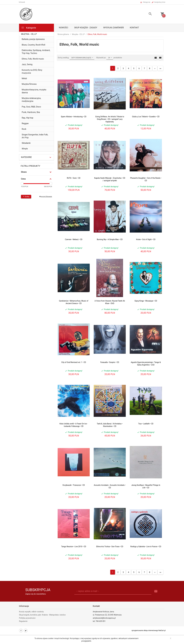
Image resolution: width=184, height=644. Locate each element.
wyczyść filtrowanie (46, 197)
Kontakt (134, 28)
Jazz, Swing (27, 64)
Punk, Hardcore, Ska (31, 112)
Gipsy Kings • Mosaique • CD (146, 301)
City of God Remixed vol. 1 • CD (74, 362)
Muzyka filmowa (29, 84)
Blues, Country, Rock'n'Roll (33, 45)
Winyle (25, 149)
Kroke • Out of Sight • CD (146, 239)
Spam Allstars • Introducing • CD (74, 117)
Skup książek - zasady (86, 28)
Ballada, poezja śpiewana (33, 39)
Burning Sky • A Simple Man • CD (110, 239)
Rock (24, 129)
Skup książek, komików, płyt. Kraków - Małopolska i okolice (42, 615)
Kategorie (28, 28)
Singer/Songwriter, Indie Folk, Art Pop (35, 136)
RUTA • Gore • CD (74, 178)
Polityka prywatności (27, 618)
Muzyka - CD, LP (29, 34)
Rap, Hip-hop (27, 118)
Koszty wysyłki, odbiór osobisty (31, 612)
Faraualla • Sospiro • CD (110, 362)
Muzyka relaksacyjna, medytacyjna (31, 100)
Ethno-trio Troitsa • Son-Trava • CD (110, 547)
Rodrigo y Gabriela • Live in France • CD (146, 547)
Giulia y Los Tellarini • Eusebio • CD (146, 117)
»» (160, 68)
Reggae (25, 123)
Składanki (26, 143)
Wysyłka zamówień (113, 28)
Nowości (64, 28)
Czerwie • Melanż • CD (74, 239)
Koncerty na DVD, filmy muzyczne (32, 71)
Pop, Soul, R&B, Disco (31, 107)
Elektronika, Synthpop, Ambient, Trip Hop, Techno (36, 52)
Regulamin (23, 621)
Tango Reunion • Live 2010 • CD (74, 547)
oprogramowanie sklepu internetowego (145, 630)
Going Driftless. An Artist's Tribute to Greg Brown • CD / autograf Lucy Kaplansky (110, 119)
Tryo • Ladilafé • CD (146, 424)
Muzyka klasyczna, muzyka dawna (34, 91)
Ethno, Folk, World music (33, 59)
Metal (24, 78)
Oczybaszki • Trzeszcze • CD (74, 485)
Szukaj (26, 197)
